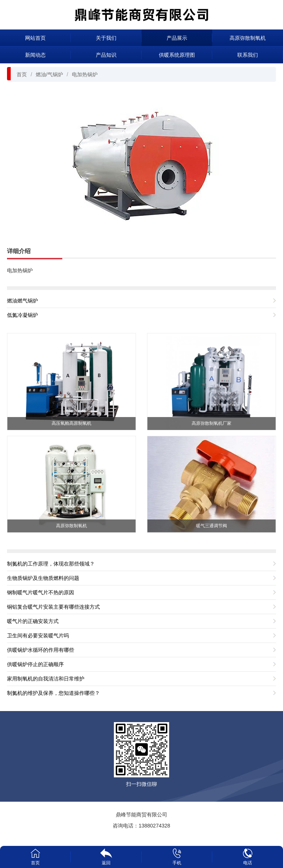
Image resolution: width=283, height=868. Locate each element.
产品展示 (177, 38)
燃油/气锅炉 (49, 74)
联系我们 (248, 55)
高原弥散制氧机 (248, 38)
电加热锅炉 (85, 74)
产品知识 (106, 55)
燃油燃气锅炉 (22, 301)
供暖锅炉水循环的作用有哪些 (41, 650)
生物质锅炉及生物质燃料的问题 (43, 578)
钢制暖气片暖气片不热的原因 (41, 592)
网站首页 (35, 38)
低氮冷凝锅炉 (22, 315)
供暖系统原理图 (177, 55)
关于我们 (106, 38)
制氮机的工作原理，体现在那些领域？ (51, 564)
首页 (22, 74)
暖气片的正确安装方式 (33, 621)
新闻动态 (35, 55)
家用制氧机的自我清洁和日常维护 (46, 679)
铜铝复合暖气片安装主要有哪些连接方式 (53, 607)
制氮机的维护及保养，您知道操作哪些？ (53, 693)
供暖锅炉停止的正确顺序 (35, 664)
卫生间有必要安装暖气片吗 (38, 636)
